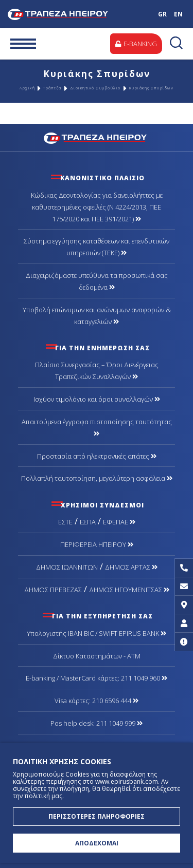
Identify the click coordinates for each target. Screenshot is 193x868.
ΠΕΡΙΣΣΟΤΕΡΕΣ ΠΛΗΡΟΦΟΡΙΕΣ (97, 816)
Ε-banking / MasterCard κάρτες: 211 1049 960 (97, 678)
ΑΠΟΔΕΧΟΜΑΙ (97, 843)
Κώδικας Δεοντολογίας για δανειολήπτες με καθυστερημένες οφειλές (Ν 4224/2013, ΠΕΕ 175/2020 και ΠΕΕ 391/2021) (97, 207)
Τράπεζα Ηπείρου (68, 14)
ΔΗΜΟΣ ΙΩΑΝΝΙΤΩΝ (67, 567)
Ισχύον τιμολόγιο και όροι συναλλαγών (97, 399)
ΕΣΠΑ (88, 522)
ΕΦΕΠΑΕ (119, 522)
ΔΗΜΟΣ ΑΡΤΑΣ (131, 567)
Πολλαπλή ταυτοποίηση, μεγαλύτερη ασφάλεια (97, 478)
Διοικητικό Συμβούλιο (95, 88)
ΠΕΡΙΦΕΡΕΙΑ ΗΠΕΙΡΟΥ (97, 544)
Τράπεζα (52, 88)
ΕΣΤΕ (65, 522)
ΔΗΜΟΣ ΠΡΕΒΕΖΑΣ (53, 590)
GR (162, 14)
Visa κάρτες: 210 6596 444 (97, 701)
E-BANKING (136, 44)
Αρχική (27, 88)
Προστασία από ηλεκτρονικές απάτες (97, 456)
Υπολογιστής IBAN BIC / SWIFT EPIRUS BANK (97, 633)
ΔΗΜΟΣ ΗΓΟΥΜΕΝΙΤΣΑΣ (129, 590)
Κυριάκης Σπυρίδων (152, 88)
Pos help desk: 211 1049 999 (97, 723)
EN (178, 14)
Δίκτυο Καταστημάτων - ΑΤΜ (97, 656)
